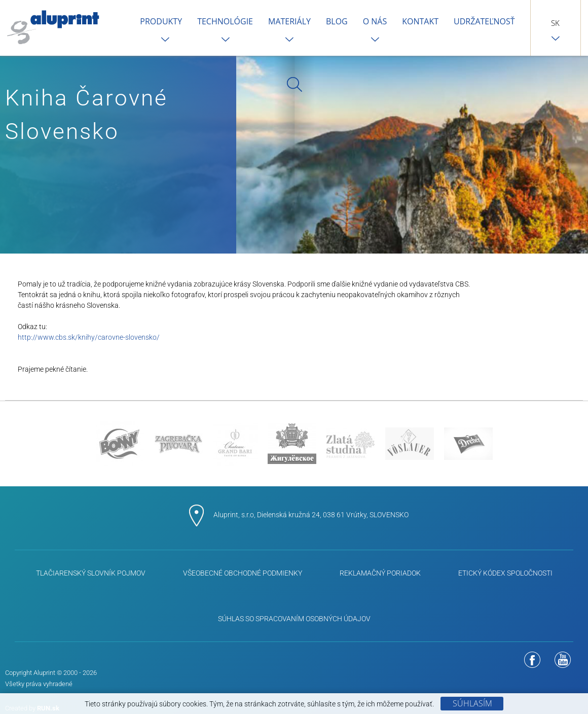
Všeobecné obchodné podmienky (243, 573)
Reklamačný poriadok (380, 573)
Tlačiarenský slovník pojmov (91, 573)
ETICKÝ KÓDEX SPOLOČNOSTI (505, 573)
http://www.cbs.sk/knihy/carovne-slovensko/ (89, 337)
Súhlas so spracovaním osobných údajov (294, 619)
